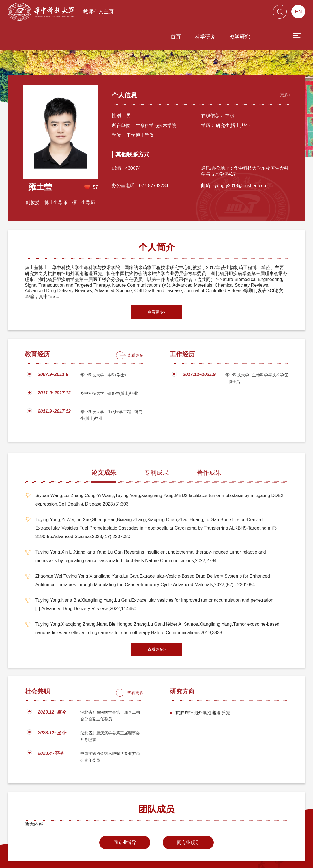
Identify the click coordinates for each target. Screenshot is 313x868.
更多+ (283, 61)
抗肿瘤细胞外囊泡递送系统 (203, 680)
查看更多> (156, 280)
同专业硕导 (188, 810)
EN (298, 12)
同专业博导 (125, 810)
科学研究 (173, 13)
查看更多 (135, 323)
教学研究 (207, 13)
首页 (143, 13)
